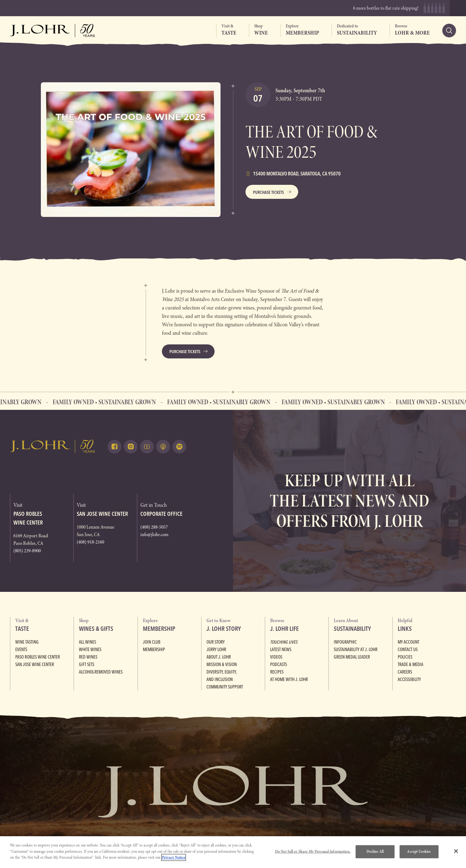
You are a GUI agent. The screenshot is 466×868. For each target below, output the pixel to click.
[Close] (456, 851)
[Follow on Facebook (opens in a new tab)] (114, 447)
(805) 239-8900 (27, 551)
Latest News (281, 650)
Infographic (345, 642)
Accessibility (409, 679)
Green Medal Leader (352, 657)
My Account (408, 642)
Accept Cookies (419, 851)
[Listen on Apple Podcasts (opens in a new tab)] (163, 447)
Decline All (375, 851)
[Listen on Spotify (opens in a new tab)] (179, 447)
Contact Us (408, 650)
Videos (276, 657)
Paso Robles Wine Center (37, 657)
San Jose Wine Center (34, 664)
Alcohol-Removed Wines (100, 672)
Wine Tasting (27, 642)
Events (21, 650)
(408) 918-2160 (90, 542)
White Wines (90, 650)
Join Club (151, 642)
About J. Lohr (219, 657)
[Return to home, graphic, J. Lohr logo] (53, 446)
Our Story (216, 642)
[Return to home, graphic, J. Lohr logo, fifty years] (53, 31)
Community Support (225, 679)
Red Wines (88, 657)
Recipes (277, 672)
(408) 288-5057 (154, 527)
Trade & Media (410, 664)
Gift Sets (86, 664)
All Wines (87, 642)
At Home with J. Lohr (289, 679)
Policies (405, 657)
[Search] (449, 31)
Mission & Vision (221, 664)
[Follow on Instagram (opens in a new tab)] (131, 447)
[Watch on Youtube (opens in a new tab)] (147, 447)
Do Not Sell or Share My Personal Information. (313, 851)
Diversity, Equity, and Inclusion (234, 672)
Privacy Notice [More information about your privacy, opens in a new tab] (174, 857)
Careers (405, 672)
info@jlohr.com (154, 535)
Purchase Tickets (268, 192)
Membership (154, 650)
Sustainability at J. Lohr (355, 650)
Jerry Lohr (216, 650)
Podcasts (279, 664)
